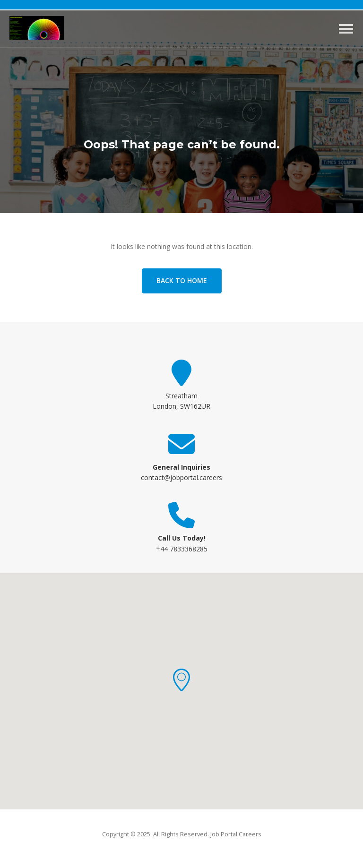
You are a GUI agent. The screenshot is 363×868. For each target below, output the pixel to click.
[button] (181, 680)
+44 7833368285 (182, 549)
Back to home (182, 280)
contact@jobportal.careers (181, 477)
